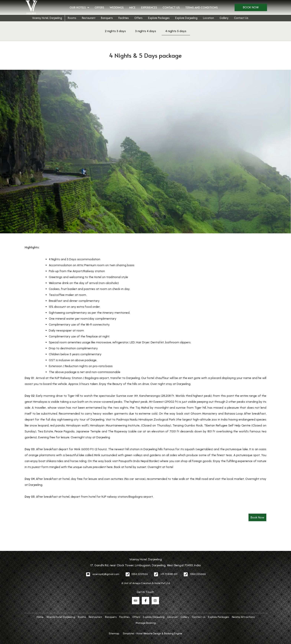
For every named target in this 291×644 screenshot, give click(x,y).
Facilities (124, 18)
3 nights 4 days (146, 31)
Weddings (117, 7)
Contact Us (171, 7)
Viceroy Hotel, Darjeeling (47, 18)
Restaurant (89, 18)
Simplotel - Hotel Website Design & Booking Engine (153, 634)
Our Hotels (79, 8)
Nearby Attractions (243, 617)
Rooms (72, 18)
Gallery (224, 18)
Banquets (107, 18)
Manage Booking (146, 623)
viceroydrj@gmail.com (106, 574)
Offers (99, 7)
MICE (132, 7)
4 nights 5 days (176, 31)
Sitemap (114, 634)
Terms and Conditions (201, 7)
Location (209, 18)
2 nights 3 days (115, 31)
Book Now (251, 7)
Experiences (149, 7)
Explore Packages (159, 18)
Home (40, 617)
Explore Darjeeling (186, 18)
